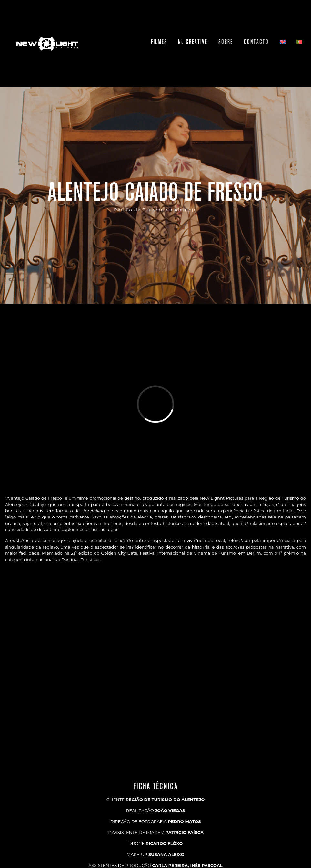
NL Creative (193, 42)
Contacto (256, 42)
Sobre (226, 42)
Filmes (159, 42)
